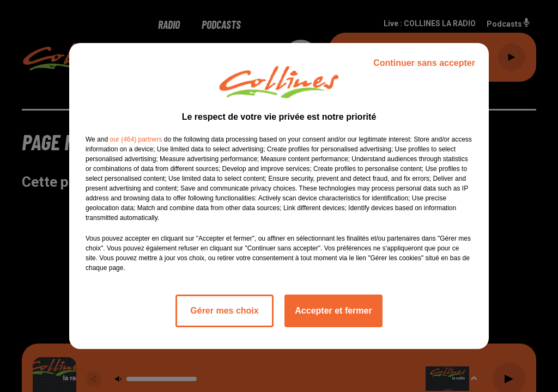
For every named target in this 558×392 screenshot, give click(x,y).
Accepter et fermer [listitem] (333, 311)
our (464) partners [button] (136, 139)
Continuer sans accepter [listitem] (424, 63)
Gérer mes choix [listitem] (224, 311)
